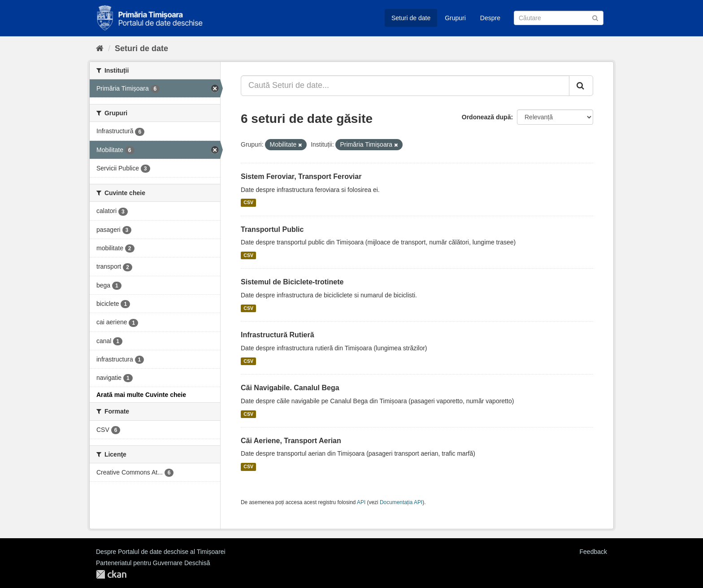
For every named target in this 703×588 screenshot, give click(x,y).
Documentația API (401, 502)
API (361, 502)
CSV (248, 203)
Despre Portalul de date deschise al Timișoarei (161, 552)
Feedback (593, 552)
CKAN (111, 574)
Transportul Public (272, 229)
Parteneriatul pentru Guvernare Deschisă (153, 563)
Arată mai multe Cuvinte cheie (141, 395)
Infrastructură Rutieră (278, 335)
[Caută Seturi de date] (559, 18)
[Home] (100, 48)
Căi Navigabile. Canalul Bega (290, 388)
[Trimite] (595, 17)
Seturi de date (411, 18)
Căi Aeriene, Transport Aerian (291, 441)
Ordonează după (486, 117)
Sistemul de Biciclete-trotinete (292, 282)
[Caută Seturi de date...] (405, 86)
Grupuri (455, 18)
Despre (490, 18)
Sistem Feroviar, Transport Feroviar (301, 176)
